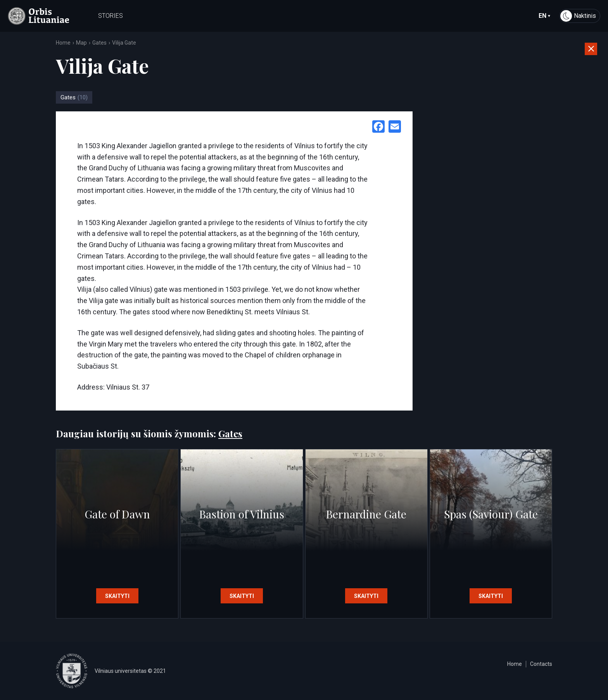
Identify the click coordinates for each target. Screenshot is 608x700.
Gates (99, 43)
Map (81, 43)
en (544, 16)
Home (63, 43)
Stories (111, 16)
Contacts (541, 664)
